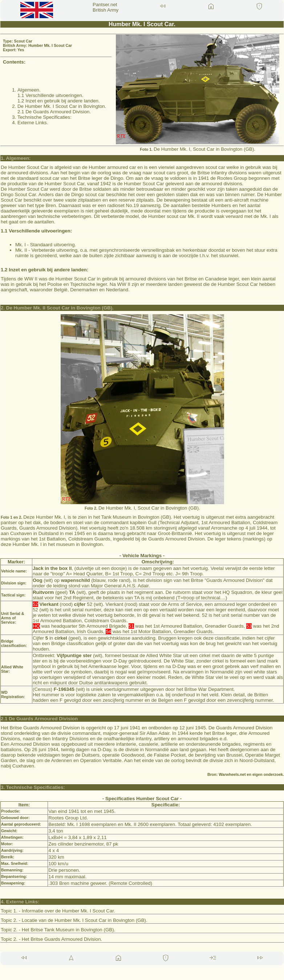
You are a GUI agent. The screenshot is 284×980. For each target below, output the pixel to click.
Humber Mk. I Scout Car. (142, 24)
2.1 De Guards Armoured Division (39, 719)
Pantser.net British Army (106, 7)
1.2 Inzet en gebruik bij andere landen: (44, 270)
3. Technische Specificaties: (33, 787)
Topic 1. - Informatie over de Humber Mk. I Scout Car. (58, 911)
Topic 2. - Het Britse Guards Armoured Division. (51, 939)
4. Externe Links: (20, 902)
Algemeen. (29, 90)
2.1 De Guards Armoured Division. (54, 112)
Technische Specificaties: (44, 117)
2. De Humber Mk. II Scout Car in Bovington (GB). (57, 308)
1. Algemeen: (16, 158)
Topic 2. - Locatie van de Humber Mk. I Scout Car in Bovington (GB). (74, 920)
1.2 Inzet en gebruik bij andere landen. (59, 101)
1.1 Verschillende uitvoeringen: (36, 231)
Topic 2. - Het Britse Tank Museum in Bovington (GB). (58, 930)
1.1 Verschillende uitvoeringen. (50, 95)
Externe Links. (33, 123)
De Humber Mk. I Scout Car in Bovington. (62, 106)
